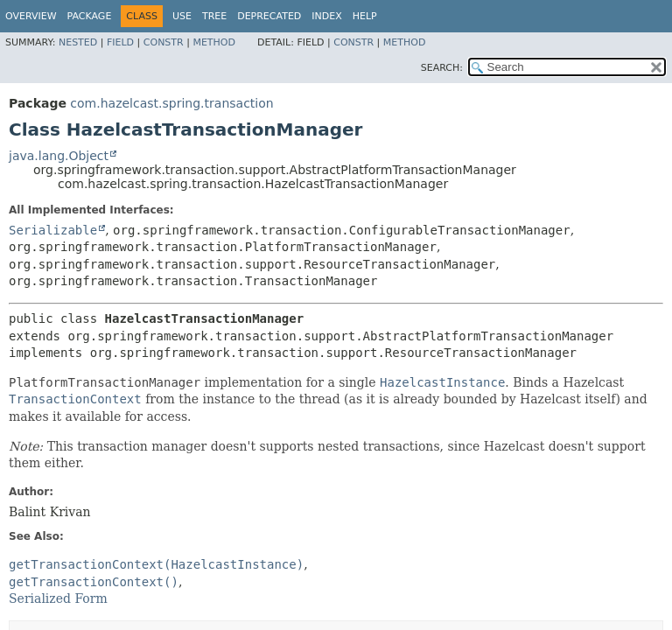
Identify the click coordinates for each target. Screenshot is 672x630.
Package (90, 16)
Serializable (53, 230)
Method (214, 42)
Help (365, 16)
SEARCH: (442, 68)
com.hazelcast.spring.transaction (171, 103)
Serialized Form (58, 598)
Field (120, 42)
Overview (31, 16)
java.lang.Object (59, 156)
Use (182, 16)
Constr (164, 42)
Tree (214, 16)
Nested (78, 42)
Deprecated (269, 16)
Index (326, 16)
